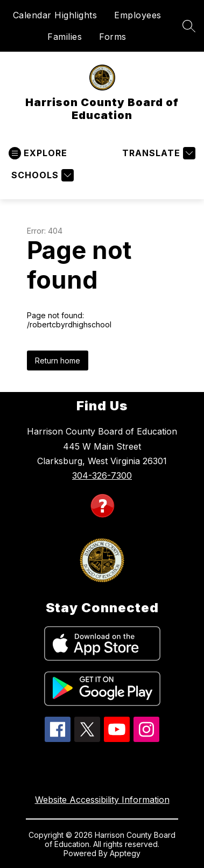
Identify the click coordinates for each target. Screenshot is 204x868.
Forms (113, 37)
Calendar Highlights (55, 15)
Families (65, 37)
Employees (138, 15)
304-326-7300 (102, 475)
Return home (58, 360)
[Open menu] (38, 153)
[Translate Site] (157, 153)
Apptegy (125, 853)
